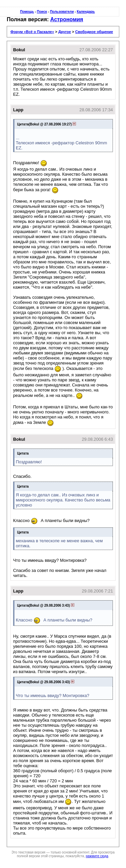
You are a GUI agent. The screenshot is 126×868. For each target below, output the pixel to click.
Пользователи (62, 12)
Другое (65, 32)
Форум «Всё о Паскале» (32, 32)
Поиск (42, 12)
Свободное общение (94, 32)
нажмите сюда (97, 856)
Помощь (27, 12)
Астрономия (67, 19)
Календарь (86, 12)
